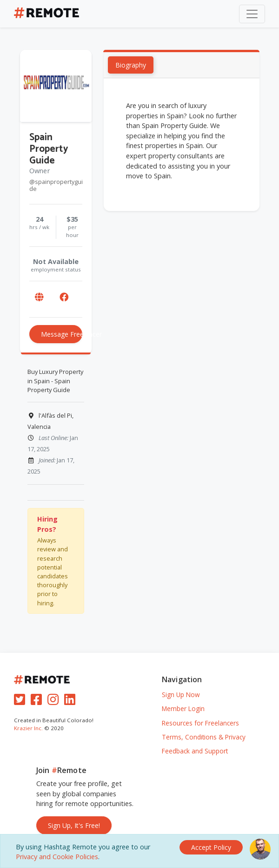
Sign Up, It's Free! (74, 825)
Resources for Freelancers (200, 723)
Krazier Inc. (28, 728)
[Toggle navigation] (252, 14)
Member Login (183, 709)
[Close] (211, 847)
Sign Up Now (181, 695)
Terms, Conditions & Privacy (204, 737)
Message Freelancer (62, 335)
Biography (131, 65)
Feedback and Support (195, 751)
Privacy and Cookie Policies (57, 857)
